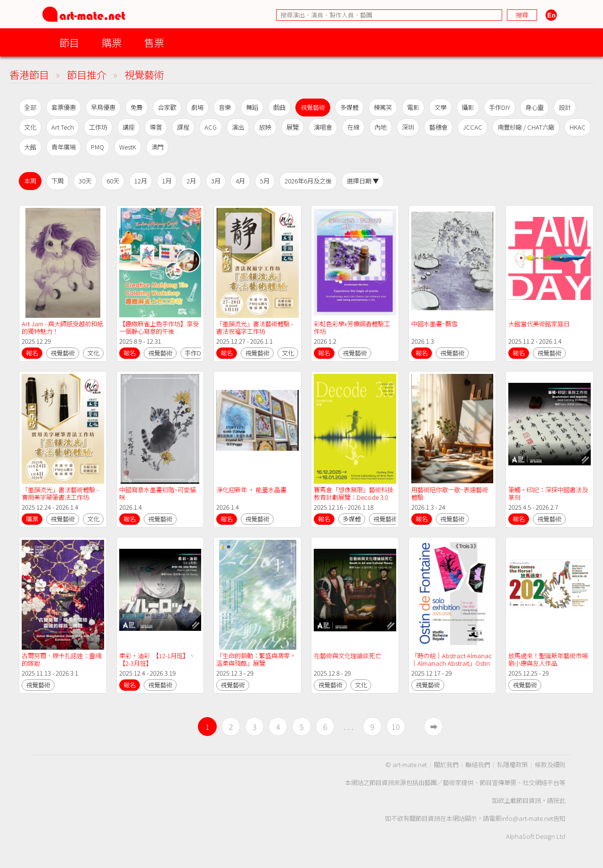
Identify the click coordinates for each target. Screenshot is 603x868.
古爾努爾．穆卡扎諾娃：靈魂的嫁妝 (61, 659)
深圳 (408, 127)
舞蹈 (252, 107)
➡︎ (434, 727)
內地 (381, 127)
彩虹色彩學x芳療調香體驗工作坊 (352, 327)
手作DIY (500, 107)
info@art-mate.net (527, 818)
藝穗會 (438, 127)
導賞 (156, 127)
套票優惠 (64, 107)
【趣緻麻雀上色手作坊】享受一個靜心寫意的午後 (159, 327)
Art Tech (63, 127)
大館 (30, 147)
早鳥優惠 (103, 107)
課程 (183, 127)
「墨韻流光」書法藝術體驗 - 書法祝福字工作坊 (255, 327)
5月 (265, 181)
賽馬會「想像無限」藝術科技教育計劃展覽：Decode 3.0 (354, 493)
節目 (69, 42)
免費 (137, 107)
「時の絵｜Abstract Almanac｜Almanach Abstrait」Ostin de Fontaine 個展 (452, 663)
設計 (565, 107)
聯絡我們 (478, 765)
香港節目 (29, 74)
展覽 (293, 127)
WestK (128, 147)
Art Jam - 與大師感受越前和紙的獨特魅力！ (62, 327)
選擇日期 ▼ (363, 181)
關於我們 (446, 765)
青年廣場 (64, 147)
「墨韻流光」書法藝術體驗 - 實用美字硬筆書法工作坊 (61, 493)
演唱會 (323, 127)
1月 (167, 181)
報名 (32, 353)
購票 (112, 42)
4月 (240, 181)
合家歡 (167, 107)
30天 (85, 181)
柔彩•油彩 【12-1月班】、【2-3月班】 (157, 659)
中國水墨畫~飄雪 (434, 324)
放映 (265, 127)
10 (396, 727)
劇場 (197, 107)
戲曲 (279, 107)
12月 (141, 181)
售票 (154, 42)
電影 (413, 107)
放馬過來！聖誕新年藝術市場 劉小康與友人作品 (549, 659)
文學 (440, 107)
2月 (191, 181)
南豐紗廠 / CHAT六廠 (526, 127)
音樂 (225, 107)
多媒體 (349, 107)
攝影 (468, 107)
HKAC (578, 127)
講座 (129, 127)
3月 (216, 181)
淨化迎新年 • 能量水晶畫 (251, 490)
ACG (211, 127)
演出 (238, 127)
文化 (30, 127)
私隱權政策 (512, 765)
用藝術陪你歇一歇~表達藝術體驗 (450, 493)
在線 (353, 127)
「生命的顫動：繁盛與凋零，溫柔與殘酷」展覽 (256, 659)
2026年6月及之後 (308, 181)
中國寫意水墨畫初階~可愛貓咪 (158, 493)
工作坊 (98, 127)
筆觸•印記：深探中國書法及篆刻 (548, 493)
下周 (57, 181)
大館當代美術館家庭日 (539, 324)
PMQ (98, 147)
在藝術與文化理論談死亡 (347, 656)
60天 (113, 181)
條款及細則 (550, 765)
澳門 (157, 147)
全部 (30, 107)
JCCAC (473, 127)
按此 (559, 800)
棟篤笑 (383, 107)
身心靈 (534, 107)
